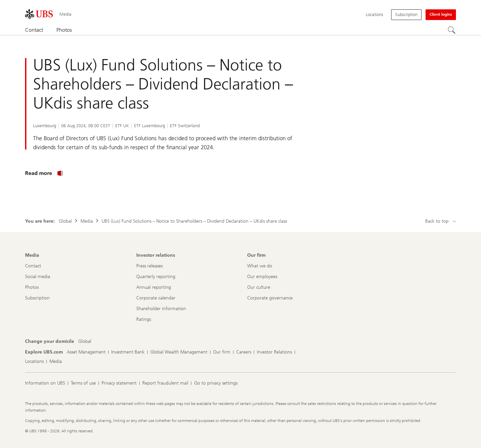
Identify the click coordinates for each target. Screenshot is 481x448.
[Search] (452, 30)
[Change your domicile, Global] (85, 342)
